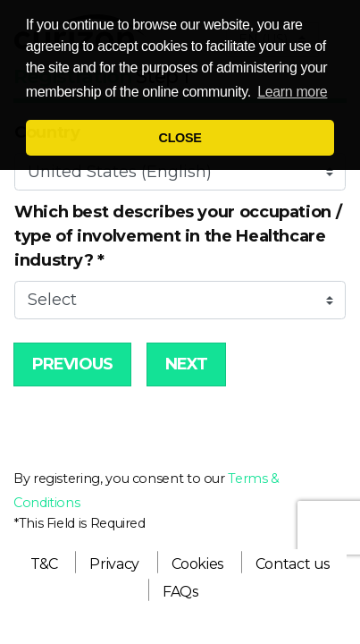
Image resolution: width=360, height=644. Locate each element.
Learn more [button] (292, 92)
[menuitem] (44, 564)
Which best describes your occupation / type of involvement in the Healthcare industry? (178, 236)
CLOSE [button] (180, 138)
